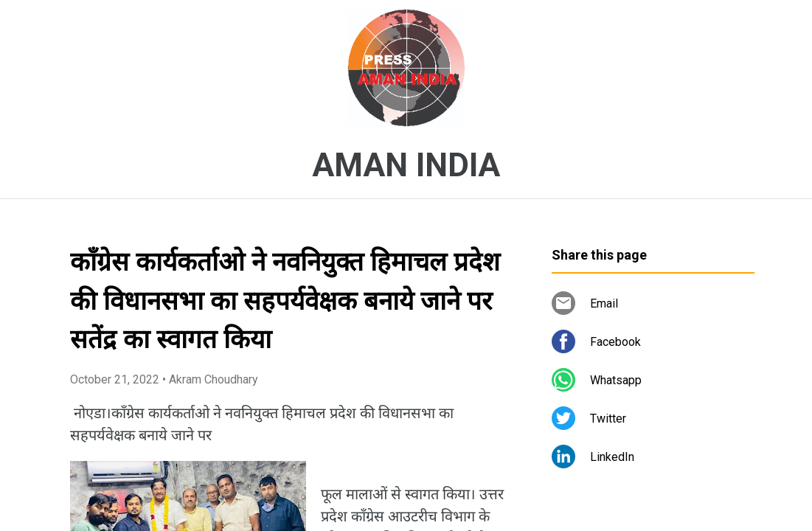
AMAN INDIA (406, 165)
